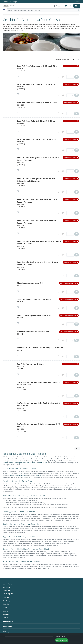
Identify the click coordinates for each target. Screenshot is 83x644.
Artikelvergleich (8, 594)
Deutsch (77, 2)
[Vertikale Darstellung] (74, 60)
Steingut (18, 475)
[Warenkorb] (75, 6)
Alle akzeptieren (62, 640)
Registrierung (7, 590)
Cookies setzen (60, 637)
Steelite (16, 463)
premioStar (23, 463)
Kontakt (5, 607)
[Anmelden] (58, 6)
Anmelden (6, 587)
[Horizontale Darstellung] (78, 60)
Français (5, 618)
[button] (71, 66)
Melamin (38, 475)
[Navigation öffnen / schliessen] (5, 10)
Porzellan (12, 475)
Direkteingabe (7, 601)
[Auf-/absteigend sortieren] (51, 60)
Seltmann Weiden (8, 463)
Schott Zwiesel (31, 463)
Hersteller (6, 604)
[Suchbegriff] (42, 10)
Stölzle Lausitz (43, 463)
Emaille (23, 475)
